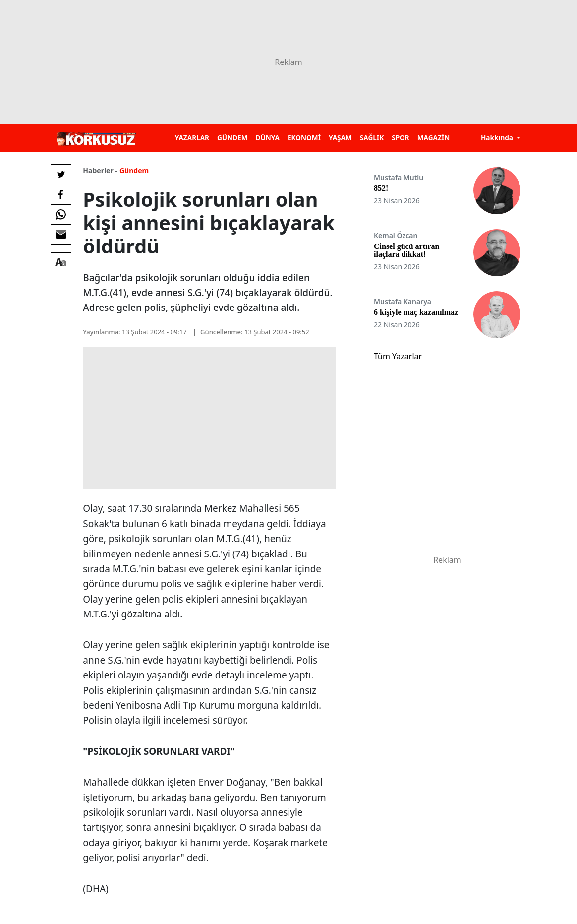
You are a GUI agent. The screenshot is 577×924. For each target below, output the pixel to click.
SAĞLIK (372, 138)
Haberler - (100, 170)
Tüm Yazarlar (398, 356)
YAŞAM (340, 138)
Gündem (134, 170)
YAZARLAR (192, 138)
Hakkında (498, 138)
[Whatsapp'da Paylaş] (61, 214)
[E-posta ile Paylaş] (61, 234)
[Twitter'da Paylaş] (61, 175)
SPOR (401, 138)
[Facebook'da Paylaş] (61, 194)
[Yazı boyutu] (61, 263)
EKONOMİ (304, 138)
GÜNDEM (232, 138)
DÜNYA (268, 138)
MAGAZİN (433, 138)
